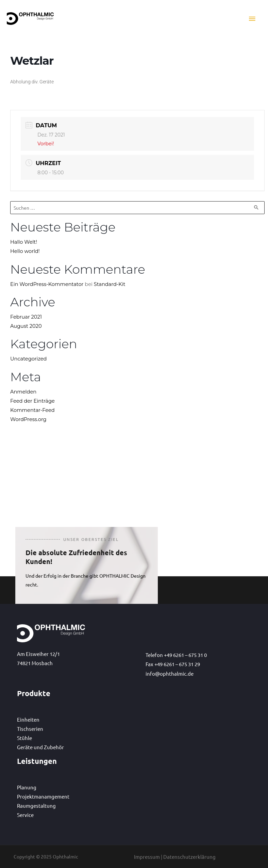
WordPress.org (28, 420)
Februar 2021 (26, 317)
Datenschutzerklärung (189, 857)
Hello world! (25, 252)
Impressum (147, 857)
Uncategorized (28, 359)
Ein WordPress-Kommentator (47, 284)
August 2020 (26, 326)
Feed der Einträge (32, 401)
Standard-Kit (110, 284)
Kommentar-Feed (32, 410)
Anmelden (23, 392)
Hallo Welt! (24, 242)
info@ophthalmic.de (170, 673)
